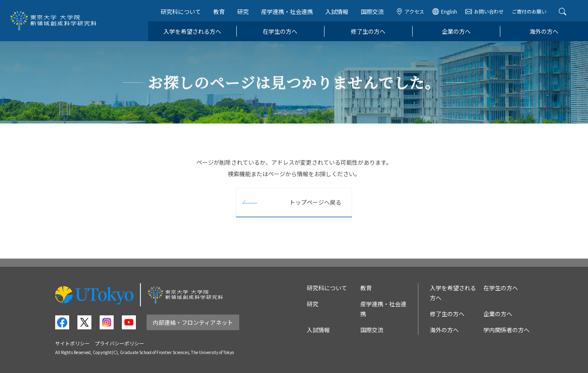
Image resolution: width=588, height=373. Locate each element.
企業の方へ (456, 31)
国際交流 (372, 12)
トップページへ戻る (315, 202)
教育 (219, 12)
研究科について (181, 12)
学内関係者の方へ (506, 330)
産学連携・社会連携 (287, 12)
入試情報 (337, 12)
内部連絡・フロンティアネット (193, 322)
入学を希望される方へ (192, 31)
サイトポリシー (72, 343)
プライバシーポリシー (119, 343)
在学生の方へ (280, 31)
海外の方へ (544, 31)
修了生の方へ (368, 31)
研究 (243, 12)
